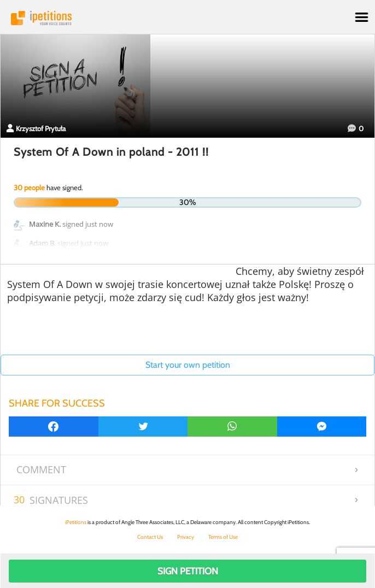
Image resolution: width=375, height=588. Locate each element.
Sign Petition (188, 571)
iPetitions (187, 18)
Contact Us (150, 537)
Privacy (186, 537)
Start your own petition (188, 365)
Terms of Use (223, 537)
